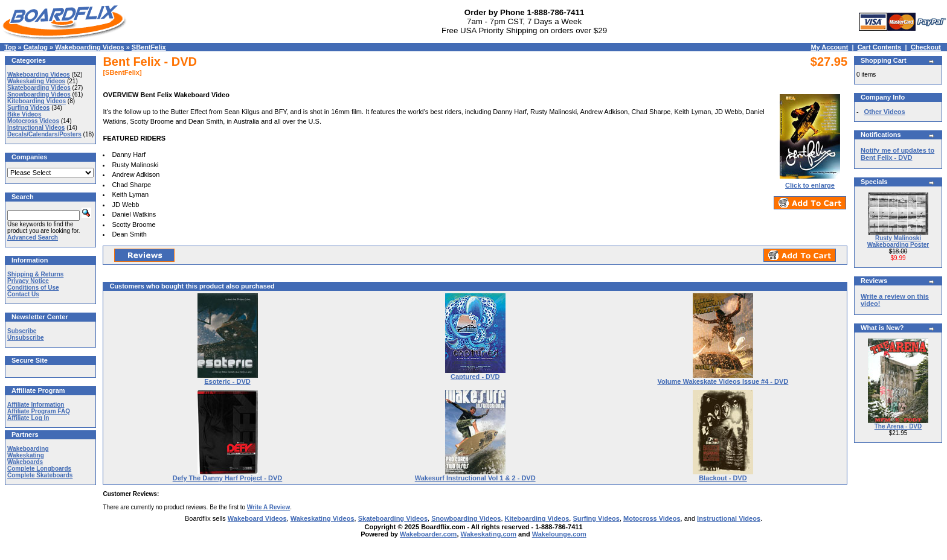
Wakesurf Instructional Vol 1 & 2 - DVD (475, 478)
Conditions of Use (33, 288)
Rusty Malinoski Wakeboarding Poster (898, 241)
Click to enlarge (810, 182)
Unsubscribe (26, 338)
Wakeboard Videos (257, 518)
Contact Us (23, 294)
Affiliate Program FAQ (39, 411)
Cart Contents (880, 47)
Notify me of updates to (897, 154)
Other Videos (884, 112)
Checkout (926, 47)
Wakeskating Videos (36, 81)
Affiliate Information (36, 405)
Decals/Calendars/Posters (44, 134)
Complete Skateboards (40, 475)
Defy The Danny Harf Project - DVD (228, 478)
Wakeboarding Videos (89, 47)
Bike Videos (24, 114)
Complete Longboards (39, 469)
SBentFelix (149, 47)
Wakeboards (25, 462)
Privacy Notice (28, 281)
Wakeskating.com (489, 534)
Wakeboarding (28, 449)
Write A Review (268, 507)
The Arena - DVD (898, 426)
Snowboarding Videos (39, 94)
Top (10, 47)
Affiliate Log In (28, 418)
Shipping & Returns (35, 274)
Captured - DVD (475, 377)
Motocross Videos (33, 121)
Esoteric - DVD (227, 381)
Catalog (36, 47)
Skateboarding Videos (39, 88)
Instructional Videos (36, 128)
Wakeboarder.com (428, 534)
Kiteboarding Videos (37, 101)
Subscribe (22, 331)
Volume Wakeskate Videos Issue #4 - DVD (723, 381)
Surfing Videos (28, 108)
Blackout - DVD (723, 478)
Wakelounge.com (559, 534)
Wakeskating (26, 455)
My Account (829, 47)
